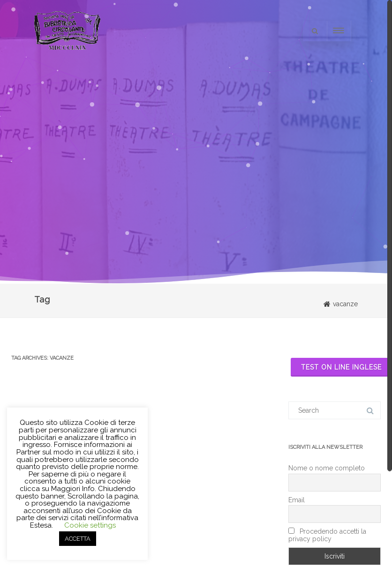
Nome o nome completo (327, 468)
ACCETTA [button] (78, 539)
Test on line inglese (341, 367)
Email (297, 500)
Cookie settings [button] (90, 525)
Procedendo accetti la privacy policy (327, 535)
